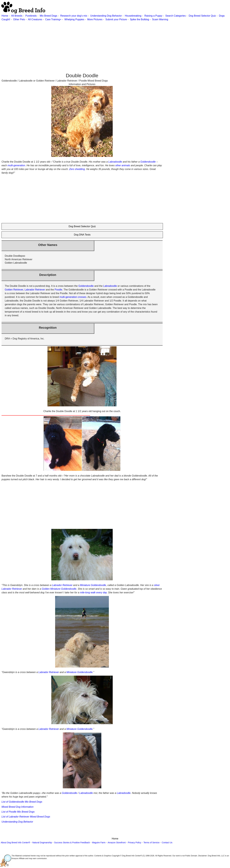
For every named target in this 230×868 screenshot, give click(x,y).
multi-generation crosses (73, 297)
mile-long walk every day (93, 593)
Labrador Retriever (35, 290)
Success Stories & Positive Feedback (72, 843)
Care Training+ (53, 19)
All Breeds (17, 16)
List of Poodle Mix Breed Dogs (18, 812)
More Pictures (95, 19)
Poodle (58, 290)
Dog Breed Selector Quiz (202, 16)
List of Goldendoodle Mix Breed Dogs (22, 802)
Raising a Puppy (153, 16)
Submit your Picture (116, 19)
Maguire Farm (99, 843)
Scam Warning (160, 19)
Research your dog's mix (74, 16)
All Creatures (35, 19)
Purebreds (31, 16)
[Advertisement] (92, 43)
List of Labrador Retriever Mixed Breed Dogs (26, 817)
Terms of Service (151, 843)
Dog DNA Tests (82, 235)
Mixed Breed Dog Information (18, 807)
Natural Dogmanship (42, 843)
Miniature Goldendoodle (93, 585)
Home (5, 16)
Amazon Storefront (117, 843)
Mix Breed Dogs (49, 16)
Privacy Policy (135, 843)
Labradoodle (115, 162)
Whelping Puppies (74, 19)
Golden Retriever (14, 290)
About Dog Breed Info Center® (15, 843)
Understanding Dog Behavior (106, 16)
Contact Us (167, 843)
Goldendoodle (148, 162)
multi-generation (16, 165)
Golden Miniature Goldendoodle (59, 589)
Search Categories (176, 16)
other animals (123, 165)
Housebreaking (133, 16)
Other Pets (19, 19)
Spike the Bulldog (139, 19)
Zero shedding (77, 169)
